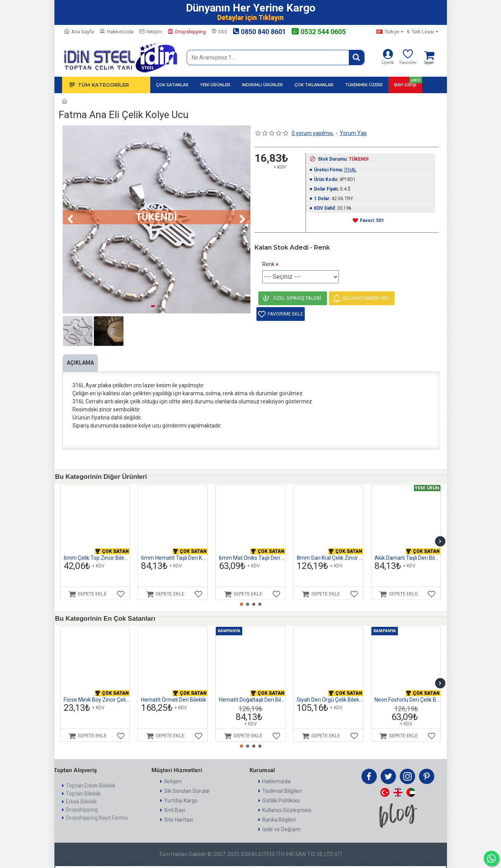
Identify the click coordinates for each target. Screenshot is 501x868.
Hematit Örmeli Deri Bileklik (174, 690)
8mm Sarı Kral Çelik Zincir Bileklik (330, 548)
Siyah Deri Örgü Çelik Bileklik (330, 690)
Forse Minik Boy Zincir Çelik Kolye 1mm (97, 690)
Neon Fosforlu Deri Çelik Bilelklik (408, 690)
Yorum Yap (353, 133)
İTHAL (350, 170)
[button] (71, 219)
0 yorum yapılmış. (313, 133)
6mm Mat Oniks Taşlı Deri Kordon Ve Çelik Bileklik (252, 548)
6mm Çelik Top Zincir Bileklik (97, 548)
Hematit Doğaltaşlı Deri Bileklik (252, 690)
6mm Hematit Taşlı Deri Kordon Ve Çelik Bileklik (174, 548)
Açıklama (82, 362)
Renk (268, 264)
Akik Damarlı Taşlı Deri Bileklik (408, 548)
